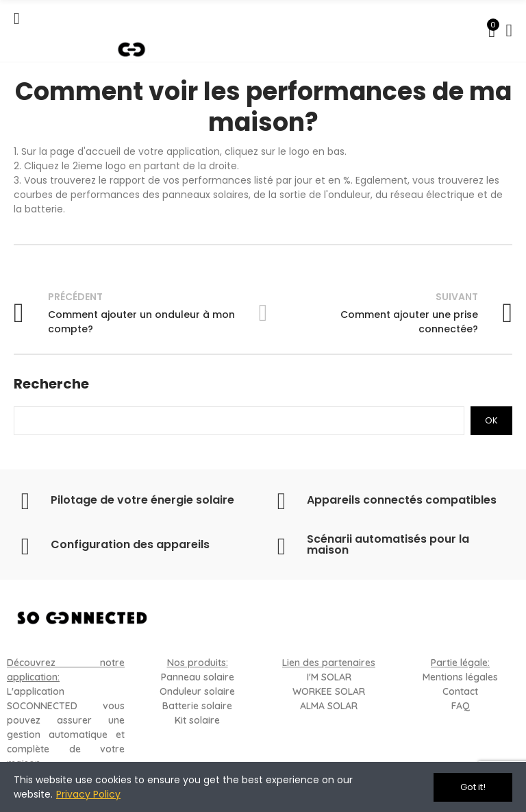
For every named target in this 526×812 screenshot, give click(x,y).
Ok (491, 420)
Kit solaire (197, 720)
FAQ (461, 706)
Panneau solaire (198, 677)
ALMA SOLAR (329, 706)
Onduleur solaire (197, 691)
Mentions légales (460, 677)
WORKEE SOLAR (329, 691)
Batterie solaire (197, 706)
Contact (460, 691)
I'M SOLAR (329, 677)
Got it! (473, 787)
